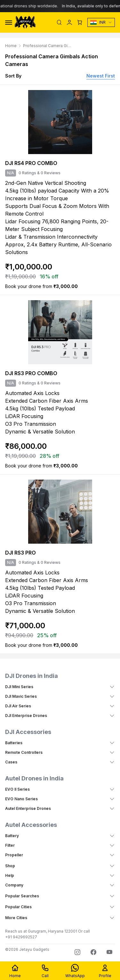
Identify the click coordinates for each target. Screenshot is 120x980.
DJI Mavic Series (21, 696)
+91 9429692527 (21, 937)
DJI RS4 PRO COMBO (31, 163)
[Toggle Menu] (9, 23)
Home (11, 46)
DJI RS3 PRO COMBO (31, 373)
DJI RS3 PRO (20, 553)
